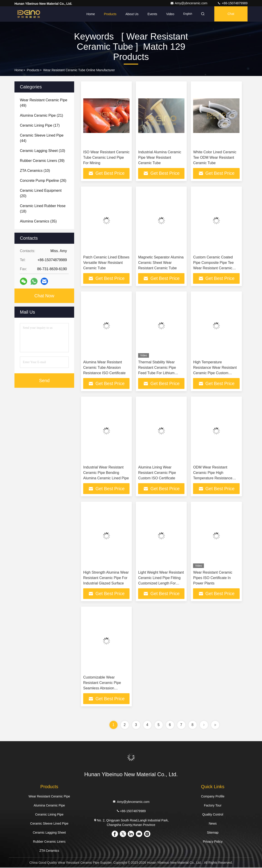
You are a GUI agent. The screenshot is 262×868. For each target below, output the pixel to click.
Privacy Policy (213, 842)
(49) (44, 103)
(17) (40, 125)
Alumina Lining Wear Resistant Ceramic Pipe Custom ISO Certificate (157, 473)
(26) (43, 181)
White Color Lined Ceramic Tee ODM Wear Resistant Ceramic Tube (215, 157)
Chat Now (44, 296)
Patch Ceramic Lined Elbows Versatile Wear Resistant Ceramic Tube (106, 263)
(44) (42, 138)
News (213, 824)
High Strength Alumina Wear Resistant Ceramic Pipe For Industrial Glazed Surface (106, 578)
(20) (41, 193)
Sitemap (213, 833)
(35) (38, 221)
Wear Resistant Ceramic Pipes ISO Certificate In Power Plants (213, 578)
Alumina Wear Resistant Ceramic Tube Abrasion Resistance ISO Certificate (104, 368)
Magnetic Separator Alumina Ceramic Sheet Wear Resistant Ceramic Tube (161, 263)
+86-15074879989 (232, 3)
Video (169, 14)
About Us (131, 14)
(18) (43, 209)
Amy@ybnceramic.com (189, 3)
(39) (42, 161)
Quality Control (213, 815)
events (151, 14)
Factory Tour (213, 806)
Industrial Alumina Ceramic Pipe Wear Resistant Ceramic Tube (160, 157)
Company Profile (213, 797)
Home (89, 14)
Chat (231, 14)
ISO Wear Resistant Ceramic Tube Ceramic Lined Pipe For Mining (106, 157)
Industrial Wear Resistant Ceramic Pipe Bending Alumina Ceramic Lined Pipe (106, 473)
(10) (42, 151)
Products (109, 14)
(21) (41, 115)
